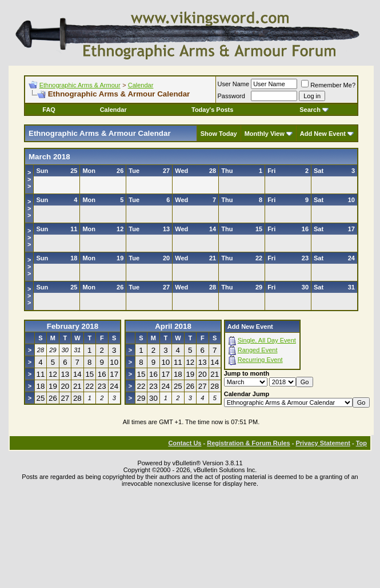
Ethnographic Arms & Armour (80, 85)
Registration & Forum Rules (248, 443)
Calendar (141, 85)
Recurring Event (260, 360)
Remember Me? (328, 85)
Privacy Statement (323, 443)
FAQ (49, 110)
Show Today (219, 134)
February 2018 (73, 326)
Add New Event (323, 134)
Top (361, 443)
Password (231, 96)
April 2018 (173, 326)
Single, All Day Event (267, 340)
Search (314, 110)
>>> (29, 179)
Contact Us (185, 443)
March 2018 (49, 157)
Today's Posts (212, 110)
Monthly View (265, 134)
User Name (234, 84)
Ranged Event (258, 350)
